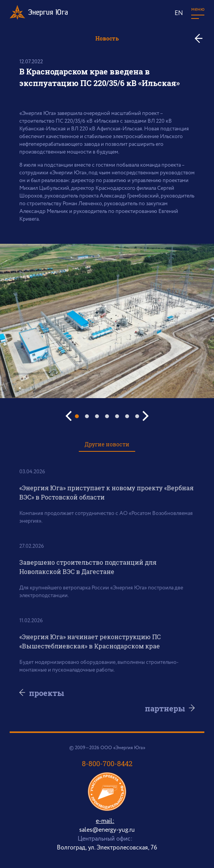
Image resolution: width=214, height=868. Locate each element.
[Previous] (70, 416)
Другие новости (107, 444)
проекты (47, 693)
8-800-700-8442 (107, 763)
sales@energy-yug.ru (107, 830)
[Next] (144, 416)
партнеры (165, 708)
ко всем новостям (201, 38)
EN (179, 13)
